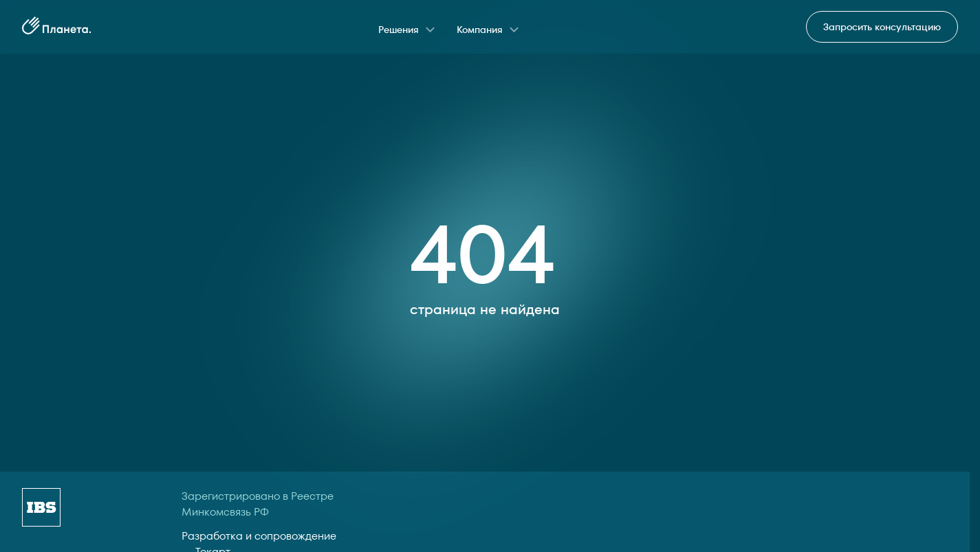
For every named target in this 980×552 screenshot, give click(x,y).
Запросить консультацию (882, 27)
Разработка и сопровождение (259, 536)
